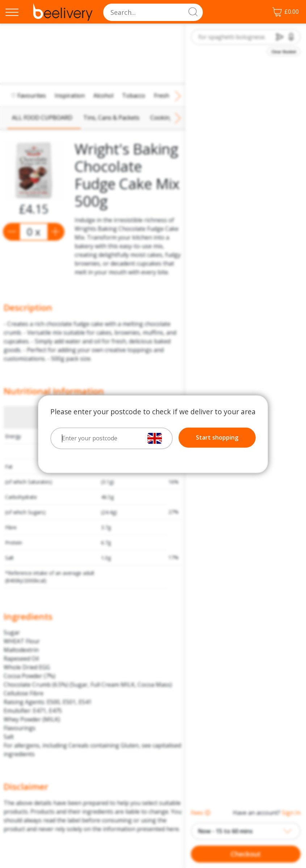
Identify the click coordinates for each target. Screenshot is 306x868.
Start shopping (217, 437)
